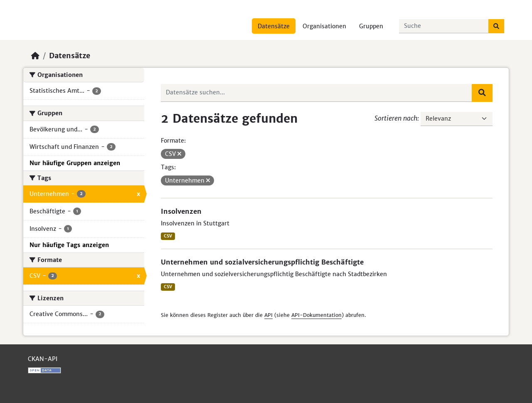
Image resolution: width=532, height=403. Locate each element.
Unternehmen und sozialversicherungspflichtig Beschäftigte (262, 262)
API (268, 315)
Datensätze (274, 26)
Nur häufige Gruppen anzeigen (75, 163)
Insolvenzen (181, 211)
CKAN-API (43, 359)
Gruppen (371, 26)
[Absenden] (496, 26)
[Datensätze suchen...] (444, 26)
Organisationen (324, 26)
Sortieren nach (396, 118)
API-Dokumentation (316, 315)
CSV (168, 236)
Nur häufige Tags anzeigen (69, 245)
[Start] (35, 56)
